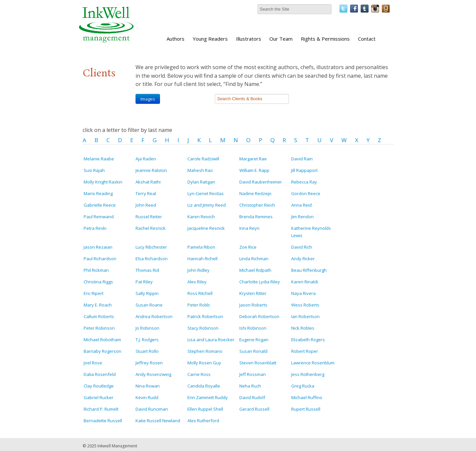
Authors (176, 39)
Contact (367, 39)
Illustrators (249, 39)
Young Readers (210, 39)
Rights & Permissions (325, 39)
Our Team (281, 39)
